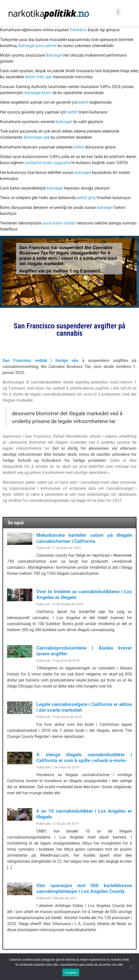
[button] (118, 12)
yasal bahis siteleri (59, 223)
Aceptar (71, 973)
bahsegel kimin (38, 93)
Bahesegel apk (37, 137)
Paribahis (78, 30)
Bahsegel (54, 55)
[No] (131, 966)
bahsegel (64, 122)
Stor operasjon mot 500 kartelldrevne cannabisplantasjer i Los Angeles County (84, 888)
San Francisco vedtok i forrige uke (40, 361)
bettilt (84, 102)
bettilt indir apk (38, 77)
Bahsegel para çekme (37, 46)
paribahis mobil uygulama (48, 163)
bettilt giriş (86, 198)
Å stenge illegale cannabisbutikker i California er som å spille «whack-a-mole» (84, 758)
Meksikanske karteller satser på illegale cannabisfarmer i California (84, 538)
